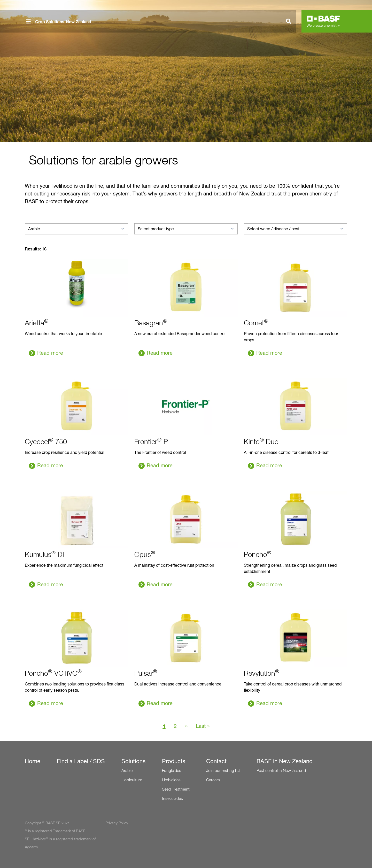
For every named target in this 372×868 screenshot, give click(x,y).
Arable (127, 771)
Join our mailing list (223, 771)
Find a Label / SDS (81, 761)
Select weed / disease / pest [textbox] (273, 229)
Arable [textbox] (34, 229)
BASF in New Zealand (285, 761)
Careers (213, 780)
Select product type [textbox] (156, 229)
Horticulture (132, 780)
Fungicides (172, 771)
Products (174, 761)
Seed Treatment (176, 789)
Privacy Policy (117, 823)
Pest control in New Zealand (281, 771)
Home (33, 761)
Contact (216, 761)
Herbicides (171, 780)
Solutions (133, 761)
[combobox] (76, 229)
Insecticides (172, 798)
